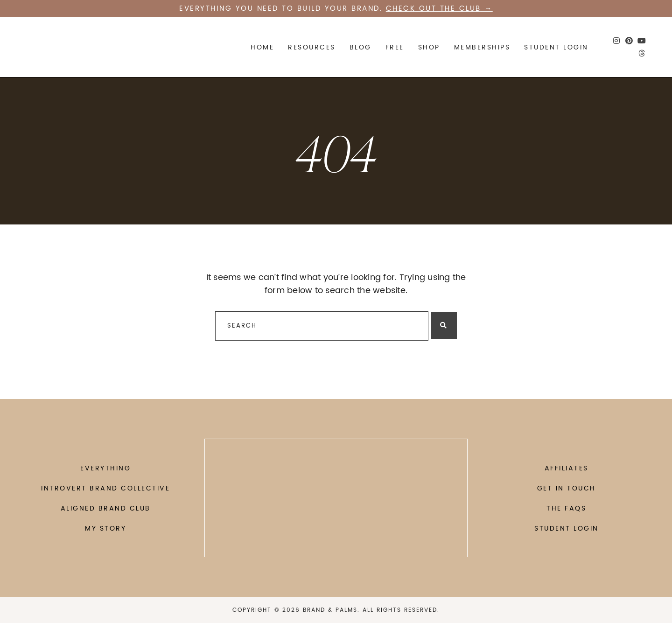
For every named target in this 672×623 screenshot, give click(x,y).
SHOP (429, 47)
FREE (395, 47)
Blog (360, 47)
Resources (312, 47)
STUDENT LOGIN (556, 47)
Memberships (482, 47)
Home (262, 47)
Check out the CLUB (434, 9)
